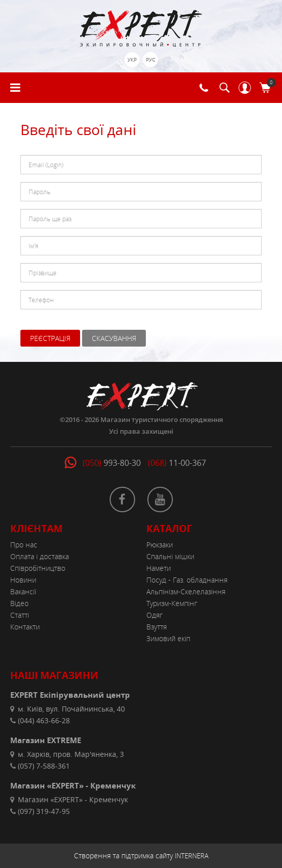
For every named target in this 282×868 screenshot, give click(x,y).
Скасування (114, 338)
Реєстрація (50, 338)
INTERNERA (192, 856)
